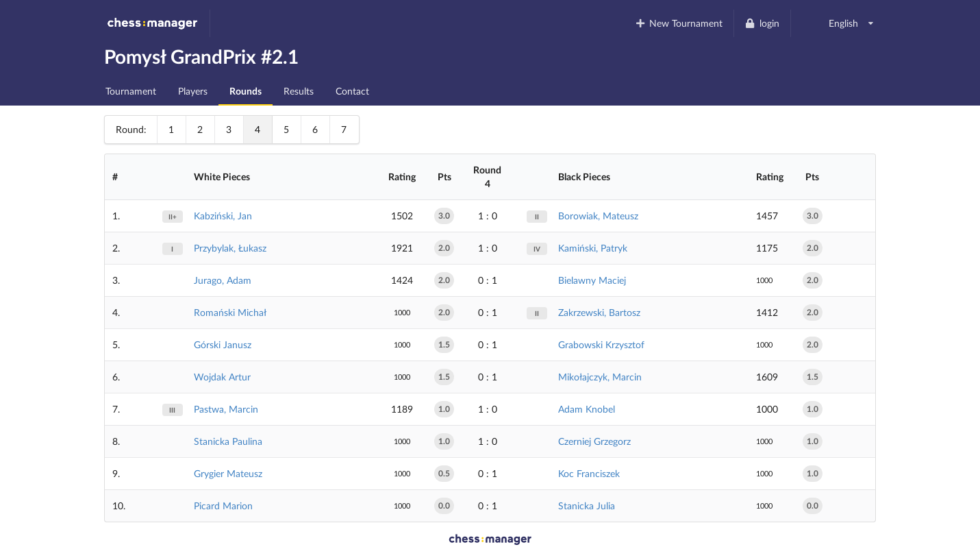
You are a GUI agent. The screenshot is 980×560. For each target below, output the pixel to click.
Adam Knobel (587, 409)
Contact (352, 91)
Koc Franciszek (589, 473)
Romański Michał (230, 312)
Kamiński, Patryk (593, 248)
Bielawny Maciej (592, 280)
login (762, 23)
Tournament (131, 91)
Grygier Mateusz (228, 473)
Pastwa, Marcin (226, 409)
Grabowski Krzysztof (601, 344)
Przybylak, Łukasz (230, 248)
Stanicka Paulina (228, 441)
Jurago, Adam (223, 280)
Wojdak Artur (222, 377)
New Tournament (678, 23)
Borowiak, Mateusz (598, 216)
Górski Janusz (223, 344)
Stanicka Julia (587, 506)
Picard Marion (223, 506)
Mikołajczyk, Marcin (600, 377)
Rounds (246, 91)
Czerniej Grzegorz (594, 441)
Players (193, 91)
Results (299, 91)
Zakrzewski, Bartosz (599, 312)
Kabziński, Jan (223, 216)
